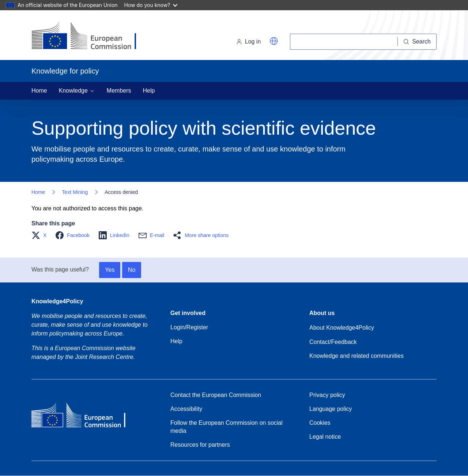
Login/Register (189, 327)
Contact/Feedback (333, 342)
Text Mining (75, 192)
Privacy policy (327, 395)
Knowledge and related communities (356, 356)
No (132, 270)
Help (149, 91)
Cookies (320, 423)
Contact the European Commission (216, 395)
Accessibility (186, 409)
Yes (110, 270)
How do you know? (151, 5)
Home (39, 91)
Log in (249, 42)
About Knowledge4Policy (342, 328)
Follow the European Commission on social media (227, 427)
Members (119, 91)
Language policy (331, 409)
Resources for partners (200, 445)
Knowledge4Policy (57, 301)
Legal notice (325, 437)
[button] (274, 41)
